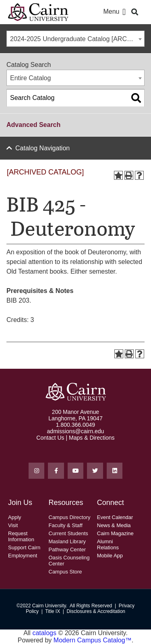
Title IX (53, 611)
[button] (124, 12)
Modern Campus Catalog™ (93, 640)
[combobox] (75, 39)
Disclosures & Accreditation (96, 611)
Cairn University (49, 606)
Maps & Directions (92, 438)
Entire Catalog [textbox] (30, 78)
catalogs (44, 633)
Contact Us (50, 438)
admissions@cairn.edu (76, 431)
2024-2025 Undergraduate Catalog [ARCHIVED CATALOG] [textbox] (77, 39)
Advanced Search (33, 125)
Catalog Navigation (42, 148)
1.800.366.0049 (75, 425)
